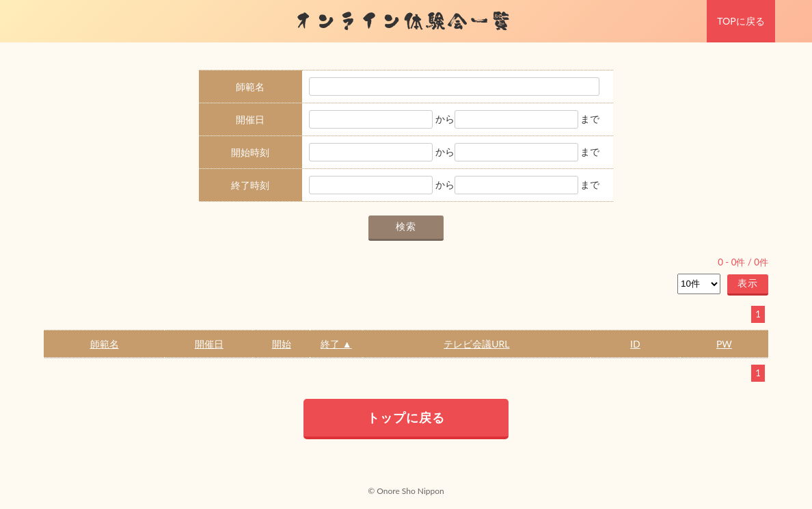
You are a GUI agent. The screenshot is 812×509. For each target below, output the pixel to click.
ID (635, 344)
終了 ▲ (336, 344)
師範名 (105, 344)
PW (724, 344)
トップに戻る (406, 417)
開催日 (209, 344)
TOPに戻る (741, 21)
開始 (282, 344)
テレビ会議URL (476, 344)
